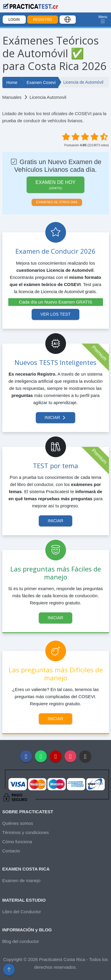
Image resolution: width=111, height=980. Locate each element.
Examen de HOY (55, 185)
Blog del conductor (21, 941)
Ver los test (56, 314)
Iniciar (56, 417)
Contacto (11, 851)
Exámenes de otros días (57, 202)
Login (14, 20)
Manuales (12, 97)
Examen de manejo (21, 880)
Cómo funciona (17, 842)
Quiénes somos (18, 823)
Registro (43, 20)
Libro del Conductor (22, 912)
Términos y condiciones (26, 832)
